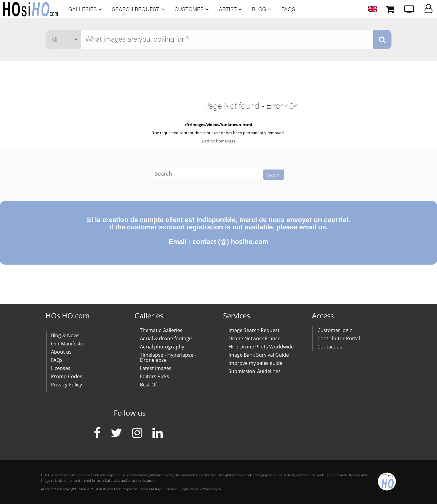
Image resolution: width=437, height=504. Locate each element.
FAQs (288, 9)
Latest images (156, 368)
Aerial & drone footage (166, 338)
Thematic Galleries (161, 330)
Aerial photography (162, 347)
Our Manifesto (67, 344)
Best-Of (148, 385)
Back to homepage (219, 141)
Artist (230, 9)
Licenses (61, 368)
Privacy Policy (66, 385)
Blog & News (65, 335)
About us (61, 352)
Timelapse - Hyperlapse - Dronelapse (168, 357)
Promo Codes (67, 376)
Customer (192, 9)
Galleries (85, 9)
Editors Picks (154, 376)
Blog (262, 9)
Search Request (138, 9)
